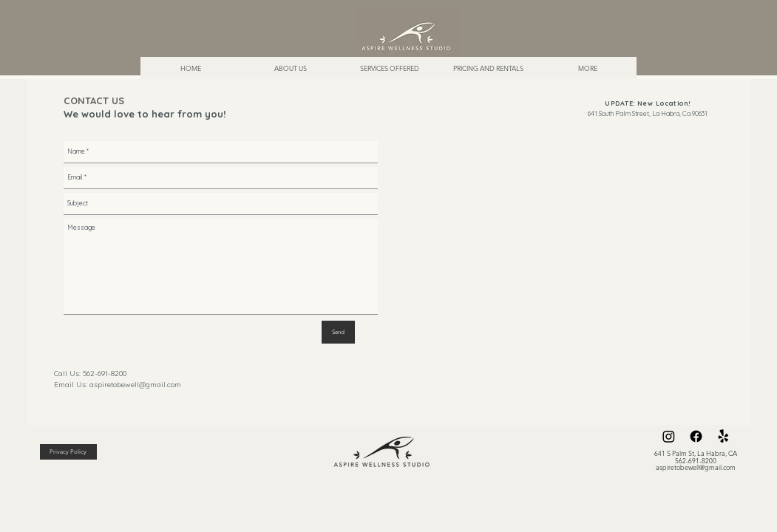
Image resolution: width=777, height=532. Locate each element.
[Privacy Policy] (68, 452)
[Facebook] (696, 436)
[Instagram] (669, 436)
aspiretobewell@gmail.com (135, 385)
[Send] (338, 332)
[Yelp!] (723, 436)
